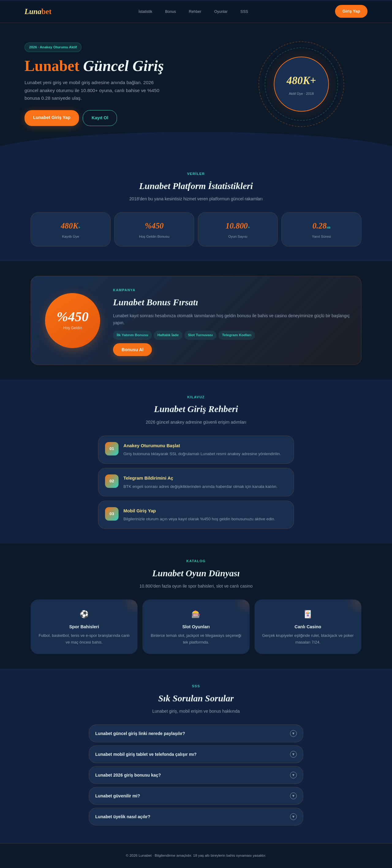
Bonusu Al (132, 352)
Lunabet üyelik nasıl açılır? (196, 820)
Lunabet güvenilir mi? (196, 799)
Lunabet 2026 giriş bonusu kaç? (196, 778)
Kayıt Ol (100, 118)
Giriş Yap (351, 11)
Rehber (195, 12)
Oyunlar (221, 12)
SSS (244, 12)
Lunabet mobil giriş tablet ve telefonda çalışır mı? (196, 757)
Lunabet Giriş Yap (52, 117)
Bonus (170, 12)
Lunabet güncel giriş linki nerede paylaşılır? (196, 736)
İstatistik (145, 12)
